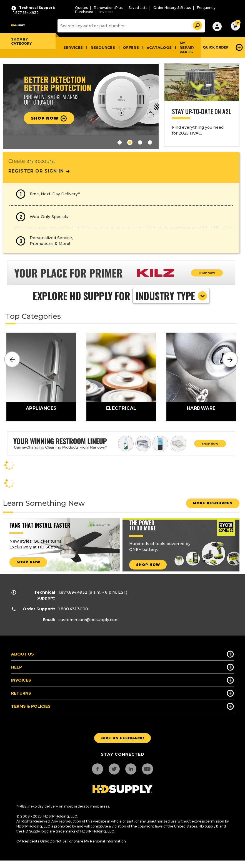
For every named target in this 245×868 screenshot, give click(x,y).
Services (73, 47)
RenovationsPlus (108, 8)
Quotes (81, 8)
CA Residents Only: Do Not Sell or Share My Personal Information (71, 841)
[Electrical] (121, 377)
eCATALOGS (159, 47)
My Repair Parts (187, 47)
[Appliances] (41, 377)
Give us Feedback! (123, 738)
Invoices (106, 12)
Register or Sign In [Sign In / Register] (39, 171)
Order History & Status (172, 8)
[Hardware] (201, 377)
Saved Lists (138, 8)
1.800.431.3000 (73, 609)
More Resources (211, 503)
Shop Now (51, 118)
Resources (103, 47)
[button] (197, 25)
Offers (131, 47)
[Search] (131, 26)
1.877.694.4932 (73, 592)
